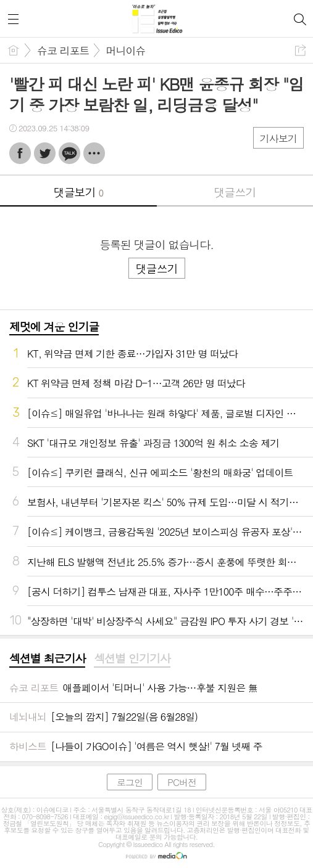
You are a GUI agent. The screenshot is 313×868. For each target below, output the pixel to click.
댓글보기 (78, 192)
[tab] (47, 659)
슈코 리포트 (63, 51)
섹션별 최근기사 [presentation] (47, 658)
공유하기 (300, 50)
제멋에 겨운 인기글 (54, 326)
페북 (20, 153)
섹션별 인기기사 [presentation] (132, 658)
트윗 (45, 153)
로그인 (130, 782)
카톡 (69, 153)
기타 (94, 153)
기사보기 (278, 138)
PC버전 (182, 782)
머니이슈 (126, 51)
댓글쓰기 (235, 192)
